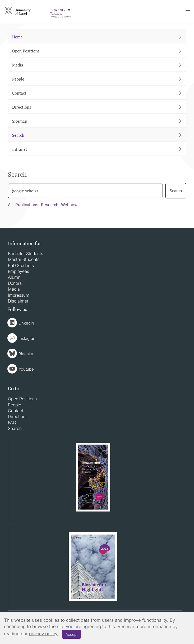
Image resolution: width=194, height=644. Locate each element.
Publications (27, 205)
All (10, 205)
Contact (16, 411)
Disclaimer (18, 301)
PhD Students (21, 265)
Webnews (70, 205)
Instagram (27, 338)
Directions (18, 416)
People (15, 405)
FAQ (12, 423)
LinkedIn (26, 323)
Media (14, 289)
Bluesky (26, 354)
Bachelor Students (26, 254)
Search (15, 428)
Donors (15, 283)
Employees (19, 271)
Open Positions (22, 399)
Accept (71, 634)
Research (50, 205)
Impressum (19, 295)
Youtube (26, 369)
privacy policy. (44, 634)
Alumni (15, 277)
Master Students (24, 259)
